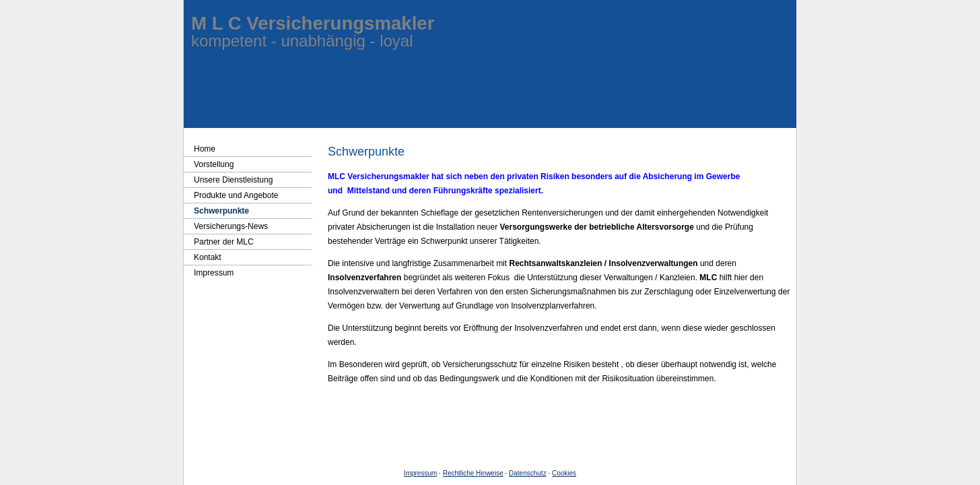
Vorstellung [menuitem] (214, 164)
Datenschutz (528, 473)
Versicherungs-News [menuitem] (231, 226)
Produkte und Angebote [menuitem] (236, 195)
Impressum (420, 473)
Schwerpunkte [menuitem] (221, 211)
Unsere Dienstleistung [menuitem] (233, 180)
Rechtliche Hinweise (473, 473)
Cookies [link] (564, 473)
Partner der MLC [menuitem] (224, 242)
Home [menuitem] (205, 149)
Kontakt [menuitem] (208, 257)
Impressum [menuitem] (214, 273)
